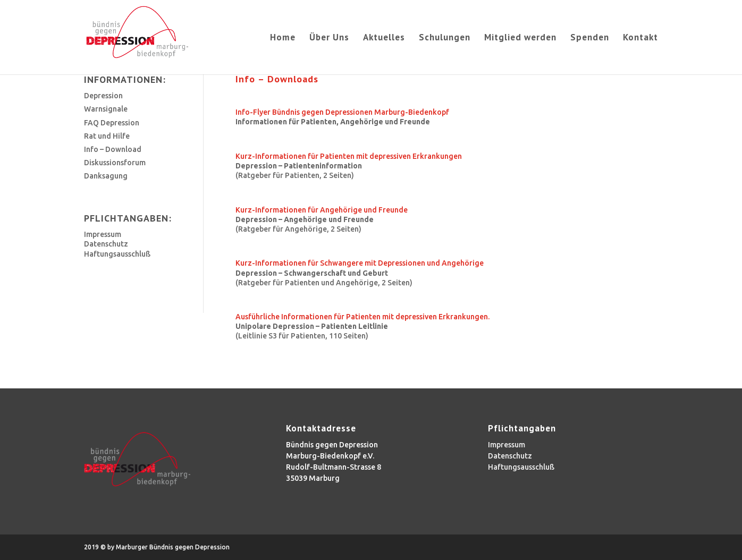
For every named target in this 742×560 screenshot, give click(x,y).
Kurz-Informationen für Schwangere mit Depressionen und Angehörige (360, 263)
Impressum (103, 234)
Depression (103, 96)
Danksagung (106, 176)
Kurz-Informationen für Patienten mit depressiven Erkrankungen (349, 156)
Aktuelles (384, 38)
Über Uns (329, 38)
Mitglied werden (520, 38)
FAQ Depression (112, 123)
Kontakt (640, 38)
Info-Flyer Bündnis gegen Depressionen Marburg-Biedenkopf (342, 112)
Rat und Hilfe (107, 136)
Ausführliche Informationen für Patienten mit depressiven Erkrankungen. (362, 317)
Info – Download (113, 149)
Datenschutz (106, 244)
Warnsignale (106, 109)
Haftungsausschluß (117, 254)
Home (283, 38)
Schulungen (445, 38)
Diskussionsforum (115, 163)
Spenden (590, 38)
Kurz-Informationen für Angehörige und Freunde (322, 210)
